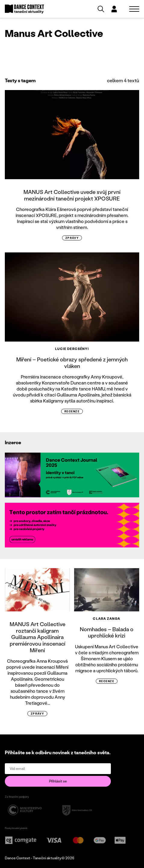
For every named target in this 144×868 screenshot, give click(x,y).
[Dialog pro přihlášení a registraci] (114, 9)
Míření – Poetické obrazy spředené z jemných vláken (72, 363)
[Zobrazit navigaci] (134, 9)
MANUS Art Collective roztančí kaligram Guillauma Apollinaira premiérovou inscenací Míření (38, 637)
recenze (72, 411)
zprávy (72, 238)
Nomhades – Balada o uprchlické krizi (107, 632)
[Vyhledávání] (101, 9)
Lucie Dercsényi (72, 349)
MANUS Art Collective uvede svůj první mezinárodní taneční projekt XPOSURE (72, 195)
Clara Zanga (106, 619)
